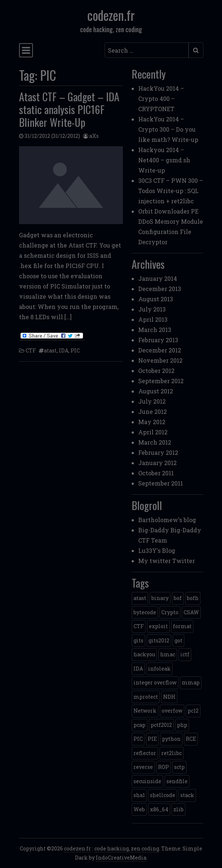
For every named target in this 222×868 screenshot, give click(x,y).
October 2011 (156, 473)
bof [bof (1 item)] (178, 598)
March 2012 (155, 442)
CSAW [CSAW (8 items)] (191, 612)
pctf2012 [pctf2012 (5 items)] (161, 725)
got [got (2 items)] (178, 640)
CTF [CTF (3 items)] (139, 626)
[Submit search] (196, 50)
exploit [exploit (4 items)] (158, 626)
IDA (64, 350)
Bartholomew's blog (167, 520)
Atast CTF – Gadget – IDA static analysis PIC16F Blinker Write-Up (69, 109)
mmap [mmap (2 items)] (191, 682)
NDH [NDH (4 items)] (169, 697)
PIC (75, 350)
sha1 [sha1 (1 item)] (139, 795)
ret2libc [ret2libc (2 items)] (172, 753)
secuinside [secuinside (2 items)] (147, 781)
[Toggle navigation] (26, 50)
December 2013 (160, 289)
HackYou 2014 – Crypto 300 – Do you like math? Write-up (168, 129)
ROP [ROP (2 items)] (163, 767)
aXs (94, 136)
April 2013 (153, 319)
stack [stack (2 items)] (187, 795)
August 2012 (156, 391)
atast (50, 350)
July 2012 (152, 401)
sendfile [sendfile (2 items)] (177, 781)
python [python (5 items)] (171, 739)
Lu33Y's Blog (157, 550)
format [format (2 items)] (182, 626)
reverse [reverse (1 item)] (143, 767)
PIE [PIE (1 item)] (152, 739)
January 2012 (157, 463)
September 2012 (161, 381)
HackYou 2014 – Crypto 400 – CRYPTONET (161, 99)
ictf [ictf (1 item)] (185, 654)
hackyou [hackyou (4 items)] (144, 654)
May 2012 (152, 422)
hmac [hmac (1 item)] (168, 654)
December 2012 (160, 350)
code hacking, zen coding (127, 848)
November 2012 (160, 360)
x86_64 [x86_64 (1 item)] (159, 809)
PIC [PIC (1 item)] (138, 739)
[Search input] (147, 50)
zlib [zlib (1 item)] (178, 809)
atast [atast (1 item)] (140, 598)
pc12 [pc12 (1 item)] (193, 711)
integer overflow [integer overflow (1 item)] (155, 682)
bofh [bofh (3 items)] (193, 598)
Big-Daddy (154, 530)
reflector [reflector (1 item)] (145, 753)
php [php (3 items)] (182, 725)
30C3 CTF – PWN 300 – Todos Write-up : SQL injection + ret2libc (171, 191)
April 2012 (153, 432)
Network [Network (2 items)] (145, 711)
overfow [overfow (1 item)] (172, 711)
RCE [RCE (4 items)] (191, 739)
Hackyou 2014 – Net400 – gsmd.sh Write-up (164, 160)
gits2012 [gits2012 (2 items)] (159, 640)
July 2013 (152, 309)
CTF (31, 350)
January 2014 (158, 278)
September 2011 (161, 483)
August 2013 (156, 299)
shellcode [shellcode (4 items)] (163, 795)
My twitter (155, 561)
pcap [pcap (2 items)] (140, 725)
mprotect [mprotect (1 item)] (146, 697)
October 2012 (156, 371)
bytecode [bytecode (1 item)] (145, 612)
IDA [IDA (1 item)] (138, 669)
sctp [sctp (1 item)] (179, 767)
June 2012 (153, 412)
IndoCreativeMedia (121, 858)
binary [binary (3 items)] (160, 598)
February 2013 (158, 340)
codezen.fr (111, 15)
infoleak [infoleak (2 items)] (159, 669)
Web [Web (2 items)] (139, 809)
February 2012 (158, 452)
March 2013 (155, 330)
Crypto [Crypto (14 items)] (170, 612)
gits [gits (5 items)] (138, 640)
